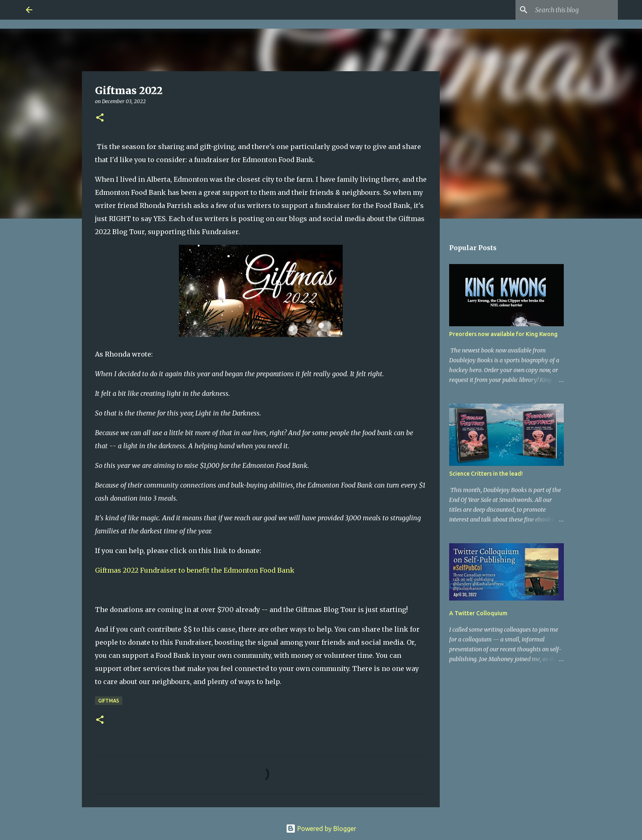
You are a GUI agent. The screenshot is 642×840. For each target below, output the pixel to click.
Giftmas (109, 701)
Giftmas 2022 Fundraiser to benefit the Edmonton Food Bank (195, 570)
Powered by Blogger (321, 829)
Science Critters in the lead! (486, 474)
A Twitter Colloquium (478, 613)
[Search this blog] (575, 10)
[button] (100, 118)
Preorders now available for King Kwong (503, 334)
